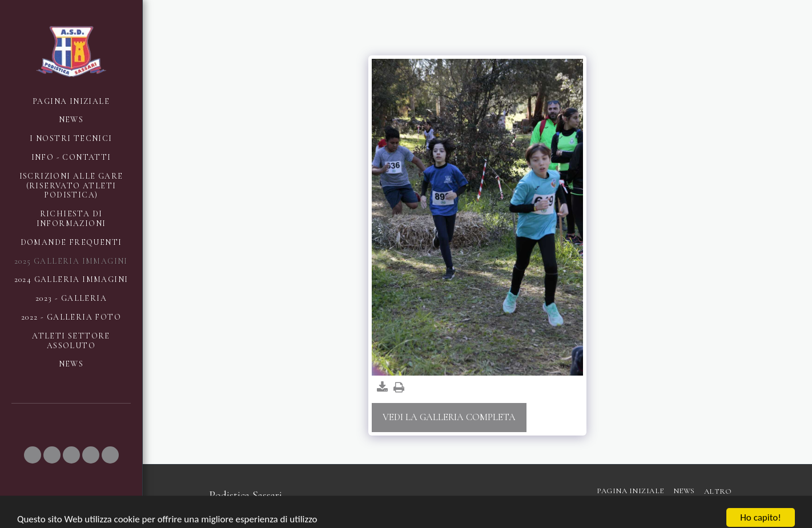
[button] (33, 455)
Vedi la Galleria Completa (449, 417)
